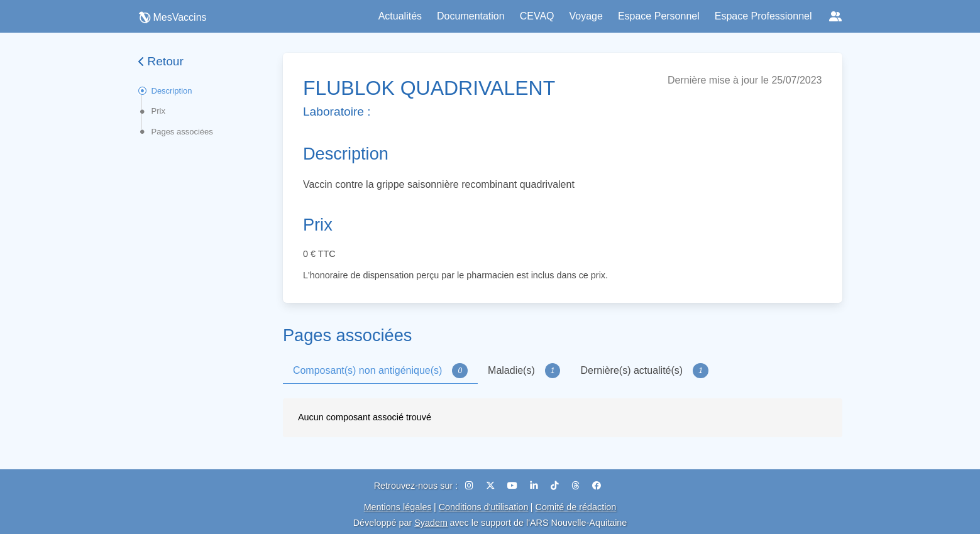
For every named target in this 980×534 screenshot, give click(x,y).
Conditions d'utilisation (484, 507)
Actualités (400, 16)
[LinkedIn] (535, 486)
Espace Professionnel (763, 16)
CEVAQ (537, 16)
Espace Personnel (659, 16)
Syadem (431, 523)
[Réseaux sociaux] (835, 16)
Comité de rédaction (576, 507)
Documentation (471, 16)
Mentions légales (398, 507)
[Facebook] (597, 486)
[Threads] (577, 486)
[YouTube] (514, 486)
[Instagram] (471, 486)
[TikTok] (556, 486)
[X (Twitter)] (492, 486)
